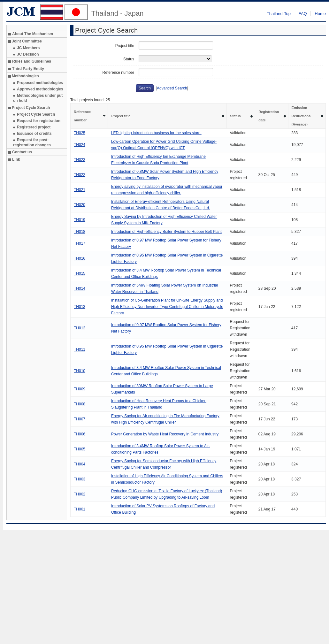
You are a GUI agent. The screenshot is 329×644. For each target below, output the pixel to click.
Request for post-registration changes (32, 142)
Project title (125, 46)
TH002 (80, 494)
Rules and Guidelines (32, 61)
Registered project (34, 127)
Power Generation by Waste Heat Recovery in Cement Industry (165, 434)
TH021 (80, 190)
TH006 (80, 434)
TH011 (80, 349)
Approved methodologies (40, 89)
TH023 (80, 160)
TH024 (80, 145)
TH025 (80, 133)
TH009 (80, 389)
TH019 (80, 220)
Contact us (22, 152)
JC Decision (28, 54)
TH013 (80, 307)
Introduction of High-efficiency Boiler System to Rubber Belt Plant (166, 232)
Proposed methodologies (40, 83)
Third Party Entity (28, 69)
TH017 (80, 243)
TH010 (80, 371)
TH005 (80, 449)
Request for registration (39, 121)
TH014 (80, 288)
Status (129, 59)
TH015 (80, 273)
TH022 (80, 175)
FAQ (303, 14)
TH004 (80, 464)
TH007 (80, 419)
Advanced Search (172, 88)
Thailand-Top (279, 14)
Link (16, 159)
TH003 (80, 479)
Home (320, 14)
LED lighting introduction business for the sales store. (156, 133)
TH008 (80, 404)
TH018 (80, 232)
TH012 (80, 328)
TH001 (80, 509)
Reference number (118, 73)
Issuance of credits (34, 134)
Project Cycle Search (36, 114)
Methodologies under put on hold (38, 98)
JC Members (28, 48)
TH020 (80, 205)
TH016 (80, 258)
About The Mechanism (33, 34)
